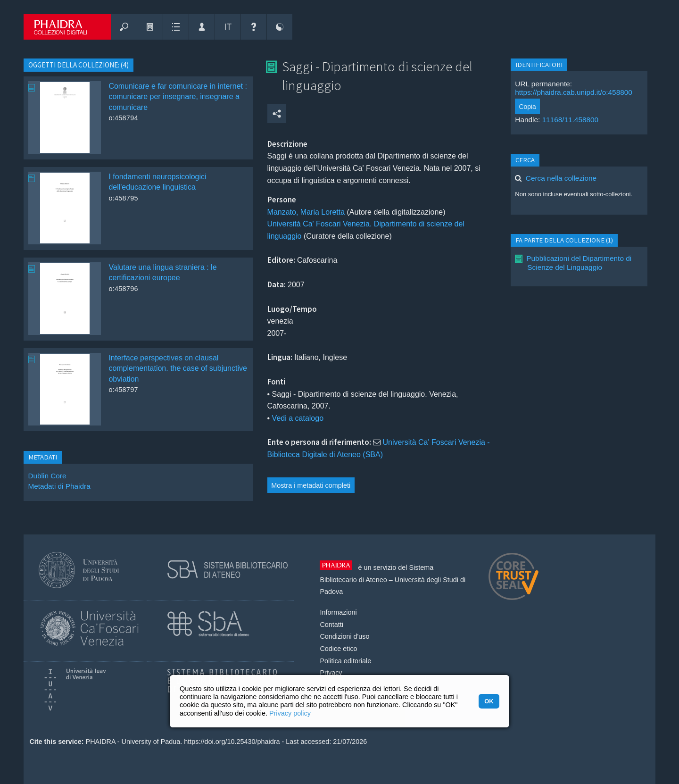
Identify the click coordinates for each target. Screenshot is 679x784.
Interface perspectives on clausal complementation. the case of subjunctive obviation (178, 368)
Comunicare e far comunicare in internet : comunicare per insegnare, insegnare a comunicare (178, 97)
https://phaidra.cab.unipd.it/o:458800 (574, 92)
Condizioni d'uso (344, 636)
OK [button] (489, 701)
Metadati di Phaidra (59, 486)
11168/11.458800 (571, 120)
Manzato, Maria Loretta (306, 212)
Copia (528, 107)
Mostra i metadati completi (311, 485)
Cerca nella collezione (561, 178)
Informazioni (338, 612)
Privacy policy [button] (290, 713)
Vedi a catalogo (298, 418)
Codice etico (338, 649)
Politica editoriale (345, 661)
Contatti (331, 625)
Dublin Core (47, 476)
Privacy (331, 673)
